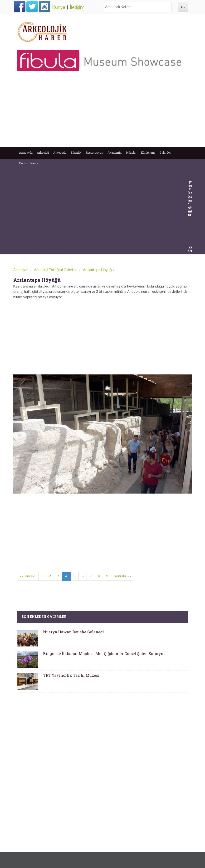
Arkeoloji (43, 152)
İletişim (77, 7)
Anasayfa (26, 152)
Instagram (44, 6)
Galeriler (165, 152)
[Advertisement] (102, 111)
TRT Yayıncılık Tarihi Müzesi (71, 675)
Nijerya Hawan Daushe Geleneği (73, 632)
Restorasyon (94, 152)
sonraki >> (122, 576)
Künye (59, 7)
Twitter (32, 6)
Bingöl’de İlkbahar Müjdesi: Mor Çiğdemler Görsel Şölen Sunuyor (104, 654)
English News (29, 163)
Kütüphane (148, 152)
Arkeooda (60, 152)
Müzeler (131, 152)
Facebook (20, 6)
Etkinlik (76, 152)
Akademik (115, 152)
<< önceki (28, 576)
